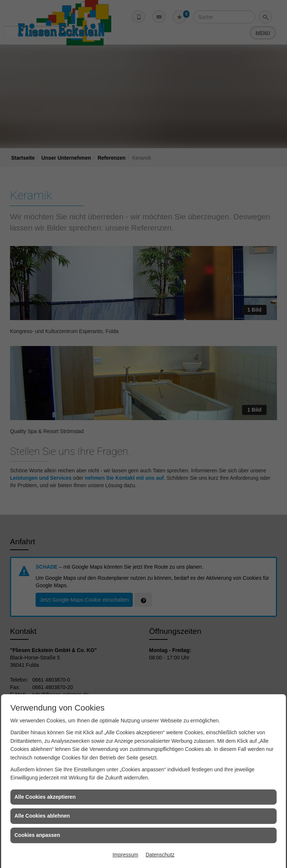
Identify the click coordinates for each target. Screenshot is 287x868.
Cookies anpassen (37, 835)
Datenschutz (160, 855)
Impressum (125, 855)
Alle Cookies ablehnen (42, 816)
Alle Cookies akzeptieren (45, 797)
